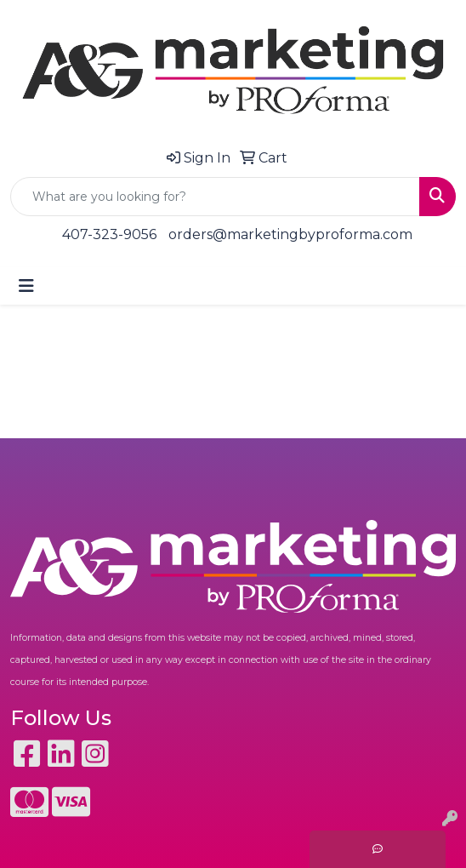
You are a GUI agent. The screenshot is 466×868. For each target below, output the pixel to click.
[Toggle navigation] (26, 286)
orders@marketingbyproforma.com (290, 234)
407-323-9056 (109, 234)
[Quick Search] (215, 197)
